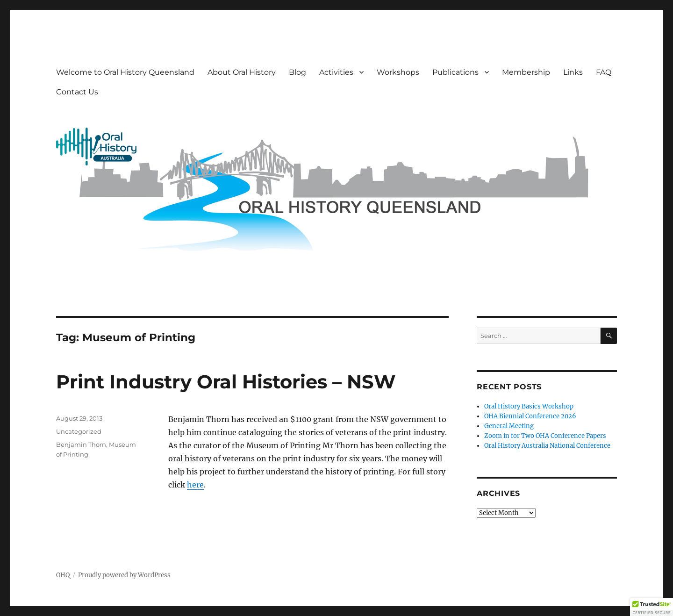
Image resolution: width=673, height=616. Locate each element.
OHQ (63, 575)
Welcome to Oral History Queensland (125, 72)
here (195, 485)
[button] (652, 607)
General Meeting (509, 426)
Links (573, 72)
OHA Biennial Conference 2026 (530, 416)
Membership (526, 72)
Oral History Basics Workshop (529, 406)
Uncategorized (79, 431)
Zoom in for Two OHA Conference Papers (545, 436)
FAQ (604, 72)
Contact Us (77, 92)
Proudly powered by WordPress (124, 575)
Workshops (398, 72)
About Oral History (242, 72)
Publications (455, 72)
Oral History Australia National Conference (547, 446)
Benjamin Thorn (81, 444)
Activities (336, 72)
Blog (297, 72)
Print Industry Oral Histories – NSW (226, 382)
